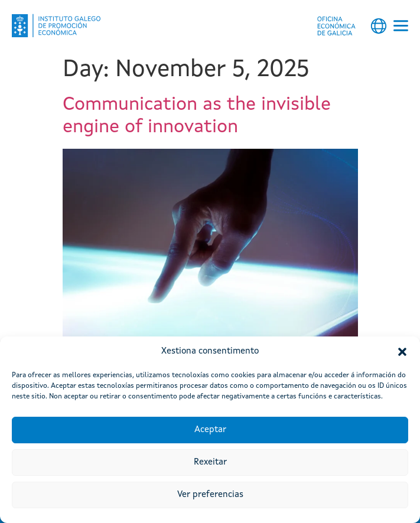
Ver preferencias (210, 495)
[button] (402, 352)
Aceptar (210, 430)
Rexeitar (210, 462)
